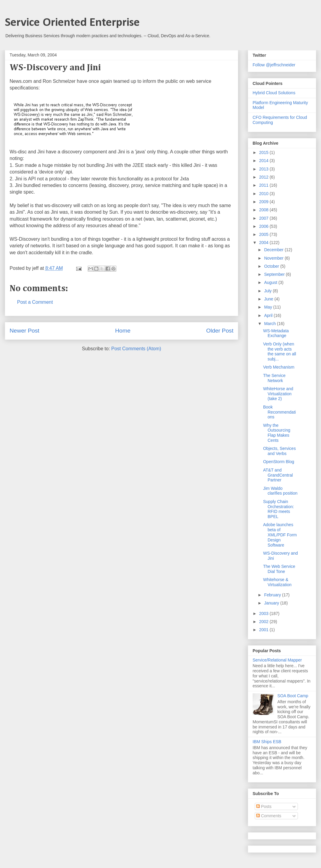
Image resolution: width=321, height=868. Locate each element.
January (272, 603)
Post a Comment (35, 302)
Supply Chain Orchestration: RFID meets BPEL (279, 509)
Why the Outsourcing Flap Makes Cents (277, 433)
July (268, 291)
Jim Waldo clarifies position (280, 491)
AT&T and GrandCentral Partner (278, 475)
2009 (264, 202)
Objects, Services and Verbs (279, 451)
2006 (264, 226)
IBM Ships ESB (267, 742)
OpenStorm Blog (279, 462)
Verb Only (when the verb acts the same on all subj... (280, 351)
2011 (264, 185)
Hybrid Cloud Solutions (274, 93)
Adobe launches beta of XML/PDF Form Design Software (280, 535)
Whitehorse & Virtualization (277, 582)
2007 (264, 218)
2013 (264, 169)
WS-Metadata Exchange (276, 333)
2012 (264, 177)
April (269, 315)
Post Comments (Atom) (136, 349)
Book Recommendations (279, 412)
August (271, 282)
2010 (264, 194)
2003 (264, 613)
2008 (264, 210)
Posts (264, 806)
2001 (264, 630)
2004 (264, 243)
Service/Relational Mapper (277, 660)
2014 (264, 161)
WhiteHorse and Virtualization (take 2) (278, 394)
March (270, 324)
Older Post (220, 331)
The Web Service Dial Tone (279, 569)
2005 (264, 234)
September (275, 274)
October (272, 266)
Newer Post (24, 331)
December (274, 250)
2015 (264, 152)
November (274, 258)
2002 (264, 622)
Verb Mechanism (279, 367)
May (268, 307)
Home (123, 331)
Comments (269, 816)
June (269, 299)
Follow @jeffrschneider (274, 65)
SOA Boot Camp (293, 696)
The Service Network (274, 378)
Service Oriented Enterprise (72, 23)
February (273, 595)
